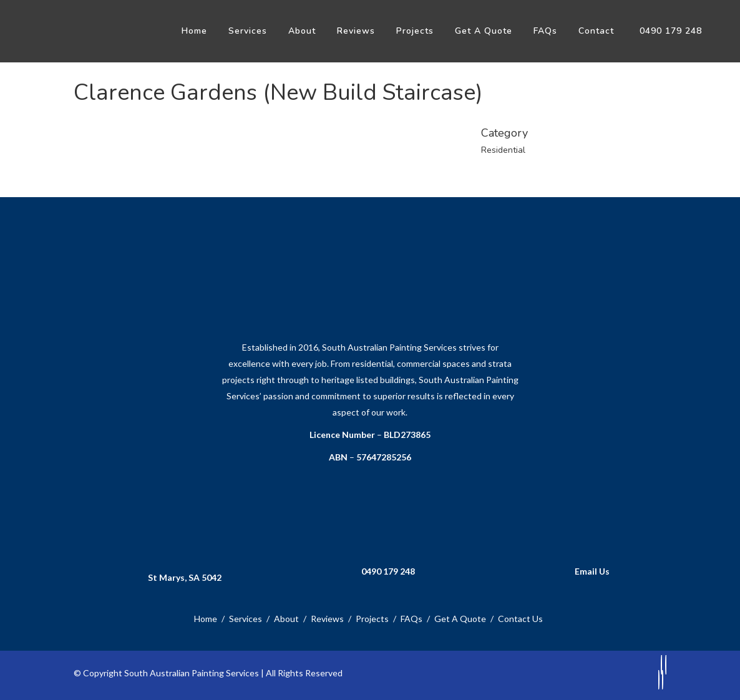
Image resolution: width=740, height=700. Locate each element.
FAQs (411, 619)
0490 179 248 (388, 571)
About (286, 619)
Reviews (327, 619)
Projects (372, 619)
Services (246, 619)
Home (206, 619)
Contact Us (520, 619)
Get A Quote (460, 619)
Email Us (592, 571)
